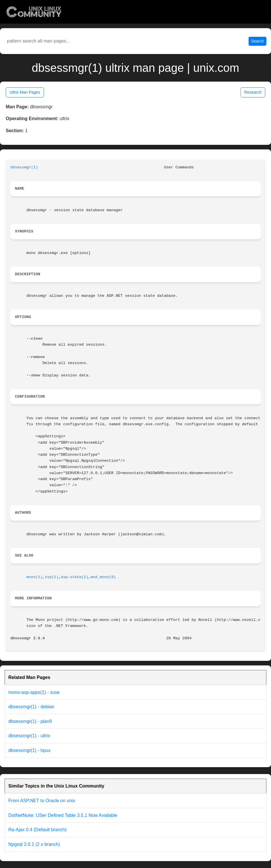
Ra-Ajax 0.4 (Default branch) (38, 830)
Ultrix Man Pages (25, 92)
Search (257, 41)
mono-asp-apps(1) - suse (34, 692)
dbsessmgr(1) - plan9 (30, 721)
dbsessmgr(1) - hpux (29, 750)
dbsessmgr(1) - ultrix (29, 736)
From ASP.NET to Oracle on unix (42, 801)
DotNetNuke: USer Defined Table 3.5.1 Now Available (63, 815)
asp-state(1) (75, 577)
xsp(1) (52, 577)
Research (253, 92)
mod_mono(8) (103, 577)
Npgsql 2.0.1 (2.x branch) (34, 844)
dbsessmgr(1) (24, 167)
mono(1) (34, 577)
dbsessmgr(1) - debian (31, 707)
